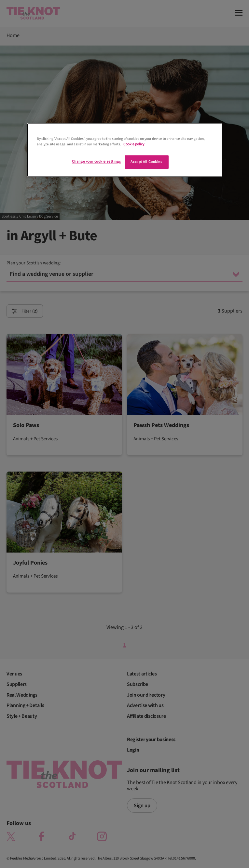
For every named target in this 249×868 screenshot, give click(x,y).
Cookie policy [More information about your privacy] (134, 145)
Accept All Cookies (146, 162)
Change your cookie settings (96, 162)
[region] (125, 150)
